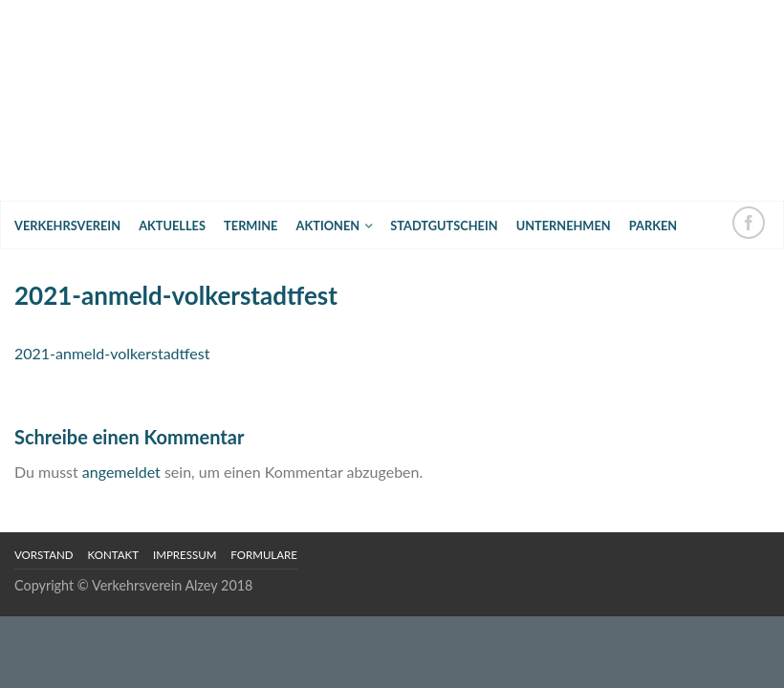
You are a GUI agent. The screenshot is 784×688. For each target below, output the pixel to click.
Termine (250, 226)
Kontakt (113, 555)
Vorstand (44, 555)
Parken (653, 226)
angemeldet (121, 472)
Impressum (185, 555)
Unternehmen (564, 226)
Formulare (264, 555)
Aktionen (328, 226)
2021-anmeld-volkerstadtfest (112, 353)
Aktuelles (172, 226)
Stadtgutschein (444, 226)
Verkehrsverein (67, 226)
